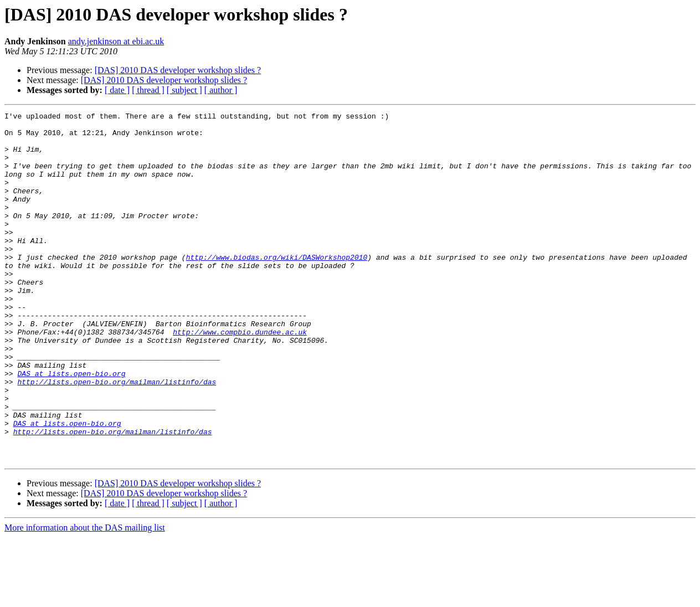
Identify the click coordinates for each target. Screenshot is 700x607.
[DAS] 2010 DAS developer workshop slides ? (178, 70)
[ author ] (221, 90)
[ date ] (117, 90)
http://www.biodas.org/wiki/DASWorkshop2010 (277, 287)
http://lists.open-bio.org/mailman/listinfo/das (117, 436)
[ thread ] (148, 90)
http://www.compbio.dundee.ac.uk (240, 377)
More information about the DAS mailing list (85, 597)
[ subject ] (184, 90)
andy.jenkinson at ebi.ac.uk (116, 41)
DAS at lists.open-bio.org (71, 426)
